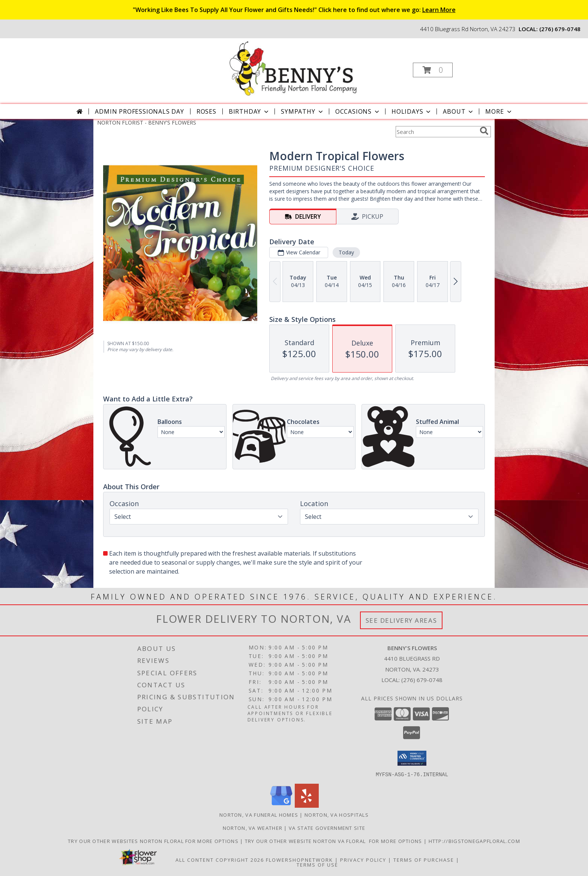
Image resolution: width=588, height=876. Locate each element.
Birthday (249, 111)
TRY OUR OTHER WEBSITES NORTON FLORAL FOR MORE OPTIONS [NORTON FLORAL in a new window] (154, 841)
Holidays (412, 111)
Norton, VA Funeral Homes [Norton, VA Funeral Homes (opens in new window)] (259, 814)
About (459, 111)
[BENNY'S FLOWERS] (293, 68)
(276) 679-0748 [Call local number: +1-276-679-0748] (560, 29)
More (499, 111)
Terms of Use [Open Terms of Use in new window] (317, 864)
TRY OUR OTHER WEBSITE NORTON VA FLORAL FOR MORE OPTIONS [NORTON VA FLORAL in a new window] (334, 841)
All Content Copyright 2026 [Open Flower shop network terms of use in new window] (220, 859)
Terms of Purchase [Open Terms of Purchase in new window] (424, 859)
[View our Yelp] (307, 805)
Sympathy (302, 111)
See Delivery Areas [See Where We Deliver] (401, 620)
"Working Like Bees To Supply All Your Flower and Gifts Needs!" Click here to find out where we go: (294, 10)
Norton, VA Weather (253, 828)
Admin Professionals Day (139, 111)
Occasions (358, 111)
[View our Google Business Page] (281, 805)
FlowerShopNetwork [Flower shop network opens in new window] (299, 859)
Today (346, 252)
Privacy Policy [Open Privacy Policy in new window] (363, 859)
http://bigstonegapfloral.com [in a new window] (474, 841)
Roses (206, 111)
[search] (484, 131)
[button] (433, 70)
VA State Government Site (327, 828)
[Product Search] (436, 132)
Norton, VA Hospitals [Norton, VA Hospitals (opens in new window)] (337, 814)
